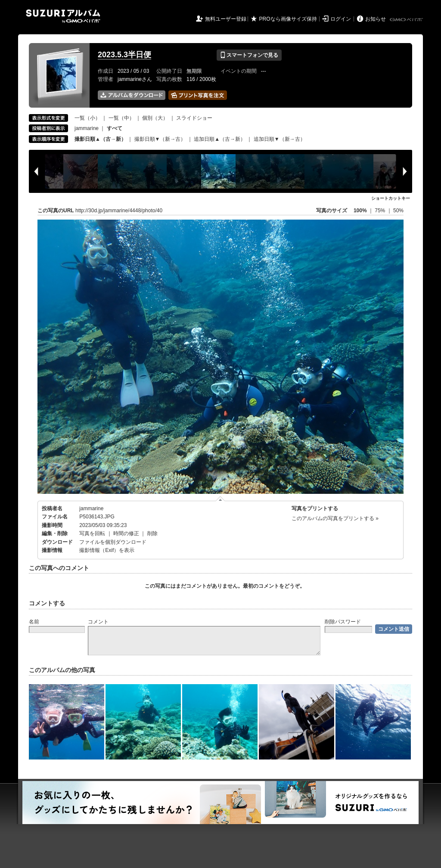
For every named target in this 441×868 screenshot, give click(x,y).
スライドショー (194, 118)
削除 (152, 533)
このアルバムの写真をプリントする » (335, 518)
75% (380, 211)
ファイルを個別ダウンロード (113, 542)
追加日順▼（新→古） (280, 139)
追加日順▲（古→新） (220, 139)
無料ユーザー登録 (226, 19)
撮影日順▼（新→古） (160, 139)
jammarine (87, 128)
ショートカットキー (391, 198)
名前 (34, 622)
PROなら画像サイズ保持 (288, 19)
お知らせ (376, 19)
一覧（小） (87, 118)
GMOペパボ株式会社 (407, 20)
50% (398, 211)
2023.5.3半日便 (124, 55)
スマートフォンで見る (249, 55)
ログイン (341, 19)
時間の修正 (126, 533)
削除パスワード (343, 622)
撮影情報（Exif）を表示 (107, 550)
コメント (98, 622)
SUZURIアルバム (63, 16)
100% (360, 211)
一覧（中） (121, 118)
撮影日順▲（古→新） (100, 139)
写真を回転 (92, 533)
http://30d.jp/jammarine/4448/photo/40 (119, 211)
